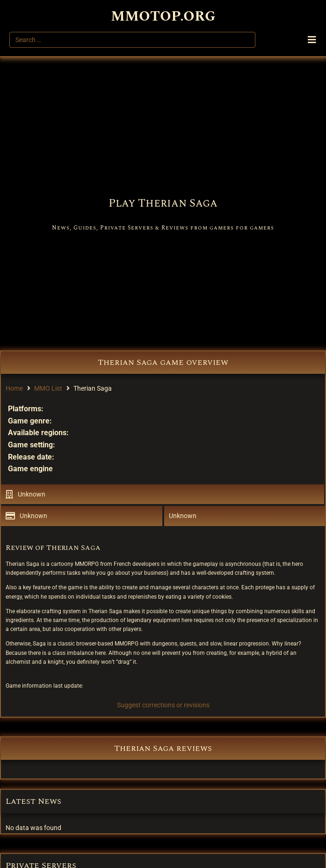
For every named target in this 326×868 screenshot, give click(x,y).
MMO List (48, 388)
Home (14, 388)
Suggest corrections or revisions (163, 705)
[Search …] (132, 40)
